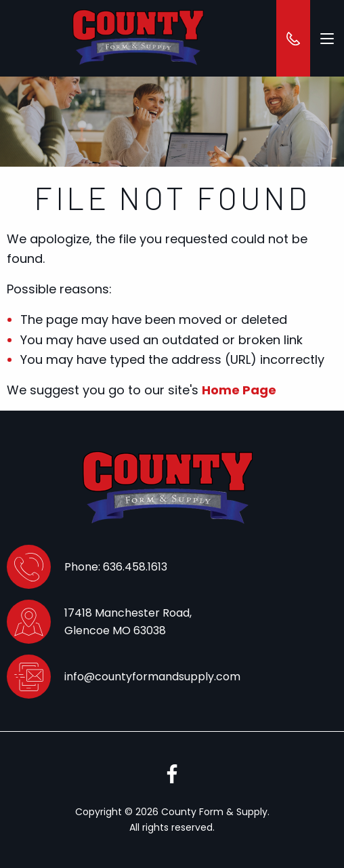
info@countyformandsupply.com (152, 677)
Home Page (239, 390)
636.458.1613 (135, 567)
